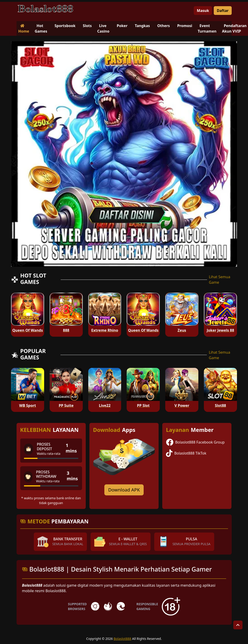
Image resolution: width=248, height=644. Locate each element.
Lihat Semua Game (220, 280)
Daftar (223, 11)
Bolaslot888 (122, 639)
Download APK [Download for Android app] (124, 490)
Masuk (203, 11)
